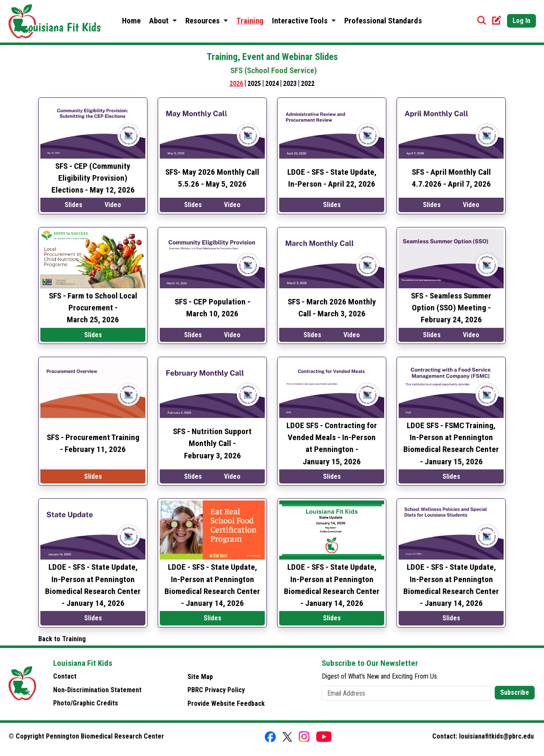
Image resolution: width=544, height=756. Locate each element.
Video (113, 205)
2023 (290, 84)
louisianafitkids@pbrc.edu (496, 736)
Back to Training (62, 639)
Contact (65, 676)
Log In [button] (521, 21)
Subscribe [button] (515, 692)
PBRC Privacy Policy (216, 690)
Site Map (200, 677)
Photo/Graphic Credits (86, 703)
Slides (74, 205)
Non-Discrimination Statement (97, 690)
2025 (254, 84)
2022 (308, 84)
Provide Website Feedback (226, 703)
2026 (236, 84)
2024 (272, 84)
